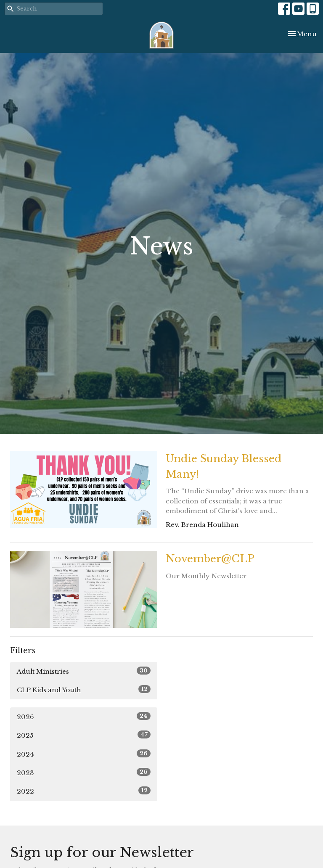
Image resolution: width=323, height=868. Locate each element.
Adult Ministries (84, 671)
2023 (84, 772)
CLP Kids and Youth (84, 689)
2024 (84, 754)
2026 (84, 716)
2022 (84, 791)
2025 (84, 735)
